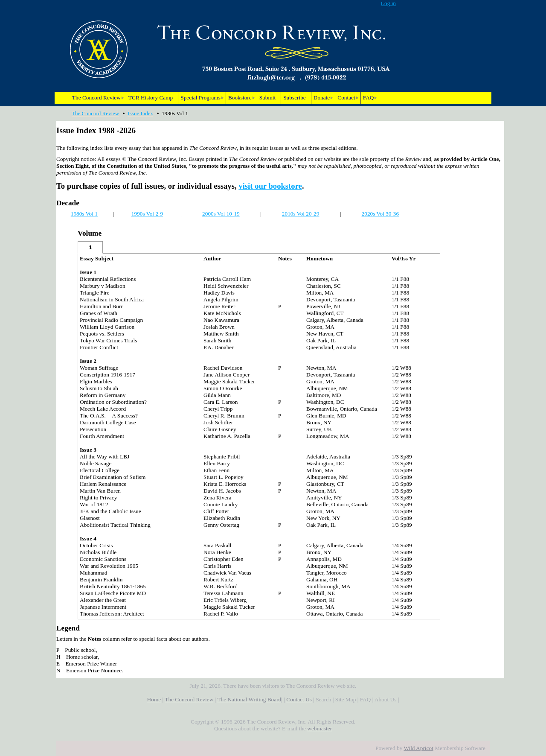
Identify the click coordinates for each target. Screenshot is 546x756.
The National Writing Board (249, 699)
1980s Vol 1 (84, 214)
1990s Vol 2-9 (147, 214)
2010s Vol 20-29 (301, 214)
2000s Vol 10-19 (221, 214)
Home (154, 699)
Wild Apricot (418, 748)
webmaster (319, 728)
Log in (388, 3)
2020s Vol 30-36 (380, 214)
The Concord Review (95, 113)
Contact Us (299, 699)
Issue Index (140, 113)
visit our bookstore (270, 186)
